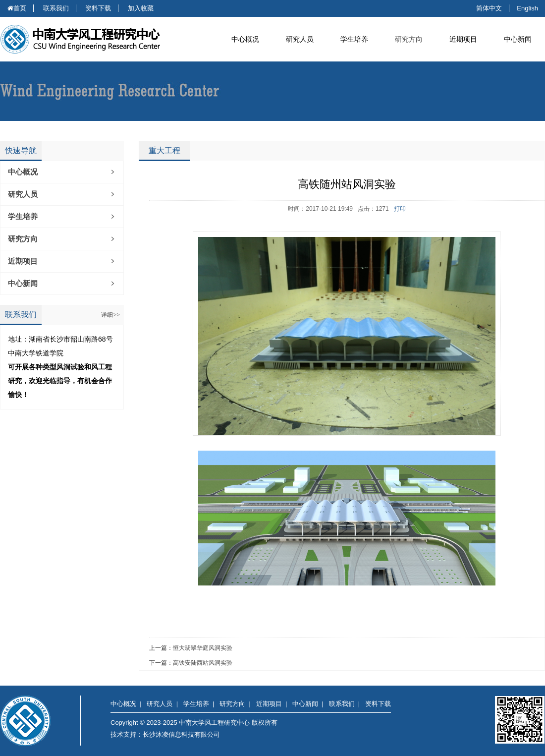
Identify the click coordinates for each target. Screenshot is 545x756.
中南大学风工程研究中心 (89, 39)
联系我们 (56, 8)
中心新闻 (23, 283)
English (527, 8)
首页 (17, 8)
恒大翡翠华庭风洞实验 (203, 648)
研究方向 (409, 39)
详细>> (110, 315)
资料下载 (98, 8)
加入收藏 (141, 8)
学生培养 (23, 216)
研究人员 (23, 194)
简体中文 (489, 8)
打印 (400, 209)
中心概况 (23, 172)
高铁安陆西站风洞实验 (203, 663)
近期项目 (23, 261)
